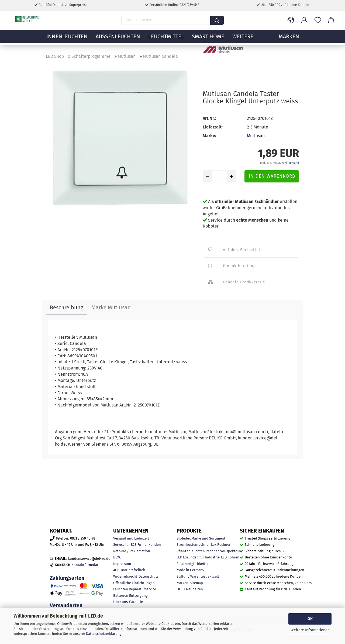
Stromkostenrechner (193, 545)
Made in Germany (190, 570)
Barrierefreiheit (133, 570)
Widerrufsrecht (125, 576)
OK (310, 619)
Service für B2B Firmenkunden (137, 545)
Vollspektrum (231, 551)
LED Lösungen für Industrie (198, 557)
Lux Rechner (221, 545)
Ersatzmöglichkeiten (193, 564)
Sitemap (196, 583)
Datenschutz (149, 576)
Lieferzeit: (213, 127)
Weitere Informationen (310, 630)
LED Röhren (230, 557)
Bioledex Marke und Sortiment (201, 538)
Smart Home (208, 39)
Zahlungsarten (67, 578)
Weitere (243, 39)
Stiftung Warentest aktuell (198, 576)
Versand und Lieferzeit (131, 538)
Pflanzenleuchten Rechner (198, 551)
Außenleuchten (118, 39)
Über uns (120, 602)
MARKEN (289, 39)
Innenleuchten (67, 39)
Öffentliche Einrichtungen (134, 583)
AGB (116, 570)
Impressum (122, 564)
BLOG (117, 557)
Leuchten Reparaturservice (135, 589)
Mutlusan (256, 136)
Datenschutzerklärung (104, 634)
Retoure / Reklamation (132, 551)
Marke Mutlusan (111, 307)
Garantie (136, 602)
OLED (181, 589)
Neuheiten (194, 589)
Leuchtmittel (166, 39)
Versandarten (66, 606)
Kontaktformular (85, 565)
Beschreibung (67, 307)
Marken (182, 583)
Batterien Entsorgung (130, 596)
